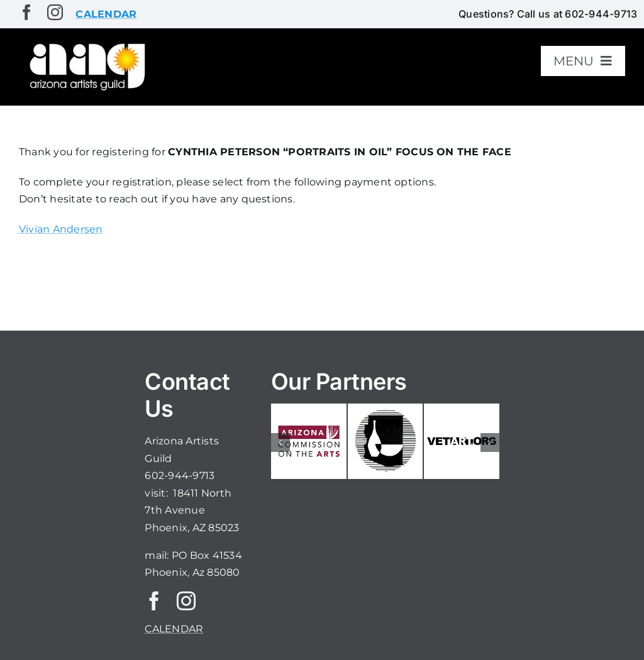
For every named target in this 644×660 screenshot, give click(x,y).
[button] (280, 443)
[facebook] (27, 12)
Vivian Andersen (61, 229)
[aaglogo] (86, 45)
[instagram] (55, 12)
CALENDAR (174, 629)
